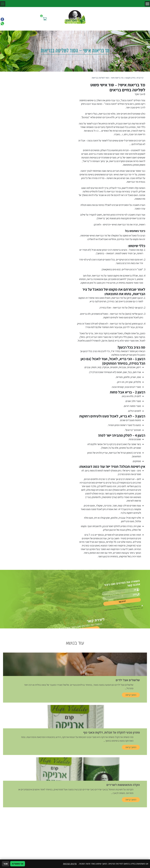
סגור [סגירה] (6, 864)
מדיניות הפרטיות (117, 602)
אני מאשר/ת (18, 864)
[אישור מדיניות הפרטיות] (125, 603)
